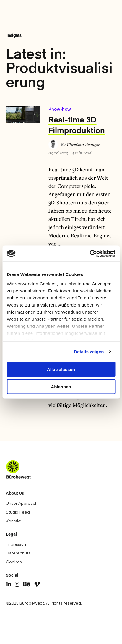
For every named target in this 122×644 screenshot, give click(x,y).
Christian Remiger (83, 144)
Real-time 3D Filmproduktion (77, 125)
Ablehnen (61, 386)
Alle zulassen (61, 369)
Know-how (60, 109)
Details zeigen (89, 351)
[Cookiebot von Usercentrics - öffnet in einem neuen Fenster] (89, 254)
